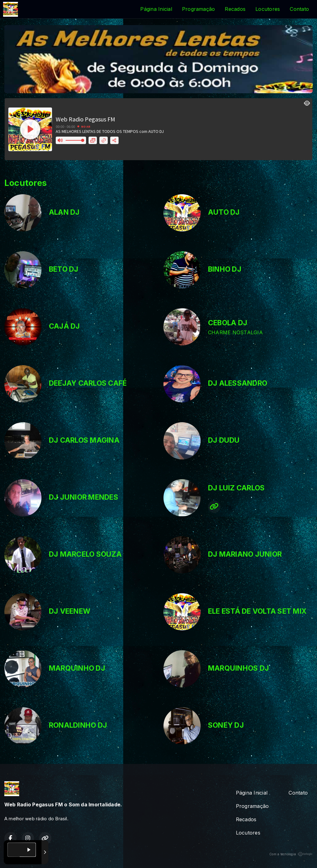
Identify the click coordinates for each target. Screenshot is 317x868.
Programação (199, 9)
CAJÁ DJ (65, 326)
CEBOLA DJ (228, 323)
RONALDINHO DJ (78, 725)
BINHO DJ (225, 269)
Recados (235, 9)
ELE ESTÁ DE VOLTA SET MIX (257, 611)
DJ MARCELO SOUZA (85, 554)
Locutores (268, 9)
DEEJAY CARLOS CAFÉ (88, 383)
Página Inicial (156, 9)
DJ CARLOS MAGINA (84, 440)
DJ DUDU (224, 440)
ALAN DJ (64, 212)
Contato (299, 9)
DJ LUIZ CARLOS (236, 488)
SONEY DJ (226, 725)
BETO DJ (64, 269)
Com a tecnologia (291, 854)
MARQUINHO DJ (77, 668)
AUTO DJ (224, 212)
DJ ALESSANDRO (238, 383)
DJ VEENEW (70, 611)
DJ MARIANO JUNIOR (245, 554)
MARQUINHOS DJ (239, 668)
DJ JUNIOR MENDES (84, 497)
